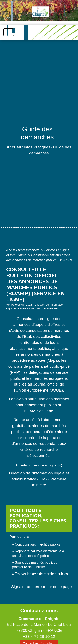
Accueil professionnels (23, 250)
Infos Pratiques (37, 147)
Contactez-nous (39, 611)
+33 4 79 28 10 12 (39, 636)
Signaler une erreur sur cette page (41, 587)
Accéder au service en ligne (39, 466)
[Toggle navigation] (9, 32)
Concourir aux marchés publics (38, 544)
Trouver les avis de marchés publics (41, 574)
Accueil (14, 147)
